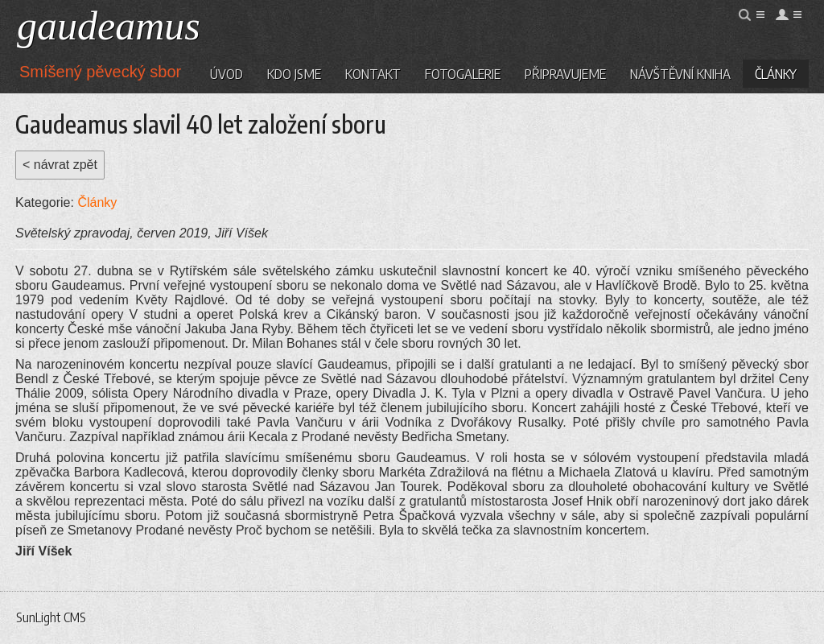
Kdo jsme (294, 73)
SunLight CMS (51, 617)
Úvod (227, 73)
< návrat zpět (60, 165)
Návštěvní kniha (680, 73)
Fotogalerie (463, 73)
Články (776, 73)
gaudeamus (109, 26)
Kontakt (373, 73)
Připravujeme (565, 73)
